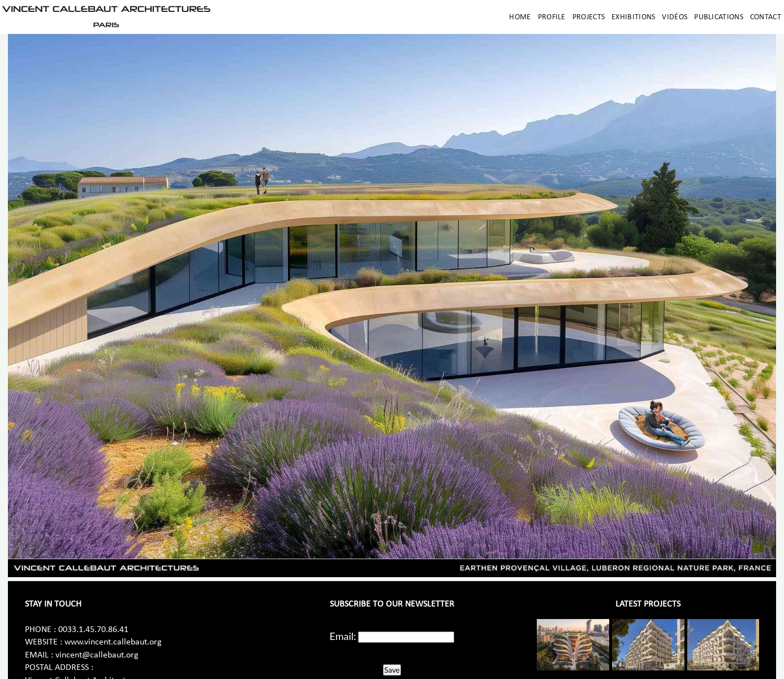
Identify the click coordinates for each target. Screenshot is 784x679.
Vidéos (675, 17)
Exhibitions (633, 17)
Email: (343, 636)
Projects (589, 17)
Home (520, 17)
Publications (719, 17)
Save (392, 670)
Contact (766, 17)
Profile (552, 17)
